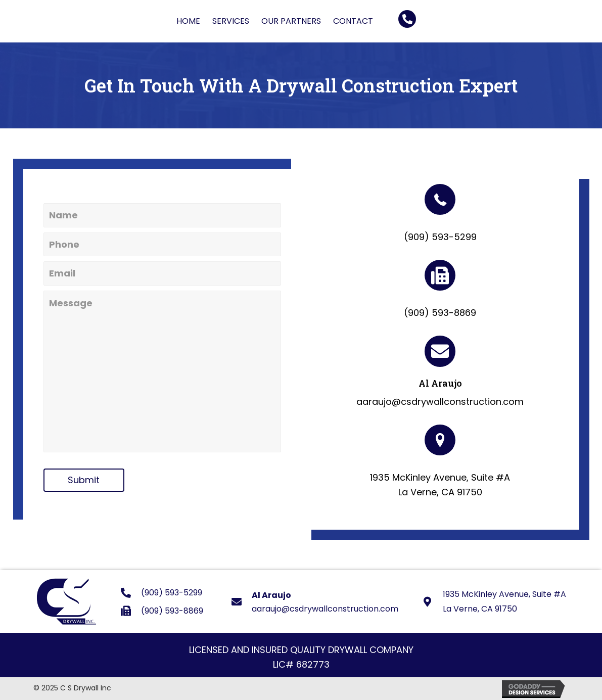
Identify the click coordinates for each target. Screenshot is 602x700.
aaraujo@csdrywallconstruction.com (440, 402)
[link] (188, 21)
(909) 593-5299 (440, 237)
